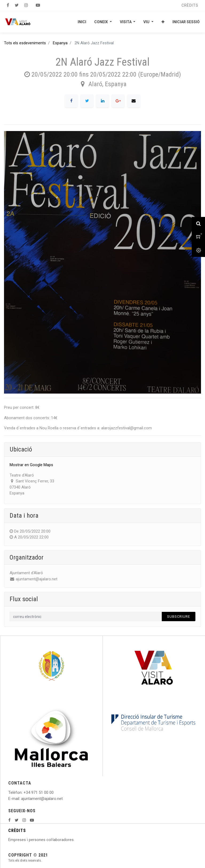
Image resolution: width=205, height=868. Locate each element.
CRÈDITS (17, 831)
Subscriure (179, 617)
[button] (163, 22)
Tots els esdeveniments (25, 43)
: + (24, 792)
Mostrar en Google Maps (31, 465)
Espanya (60, 43)
